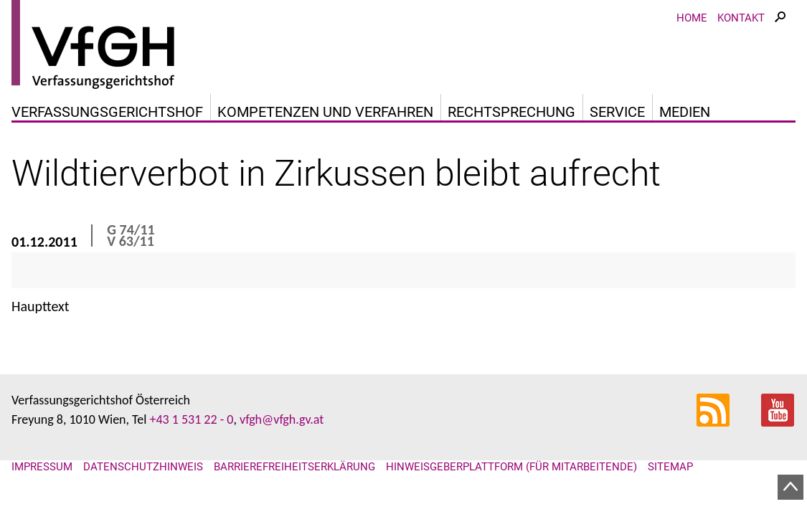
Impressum (42, 467)
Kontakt (741, 18)
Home (692, 18)
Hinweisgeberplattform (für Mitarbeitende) (511, 467)
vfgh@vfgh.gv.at (282, 419)
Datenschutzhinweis (143, 467)
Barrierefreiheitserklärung (294, 467)
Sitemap (670, 467)
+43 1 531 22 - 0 (191, 419)
